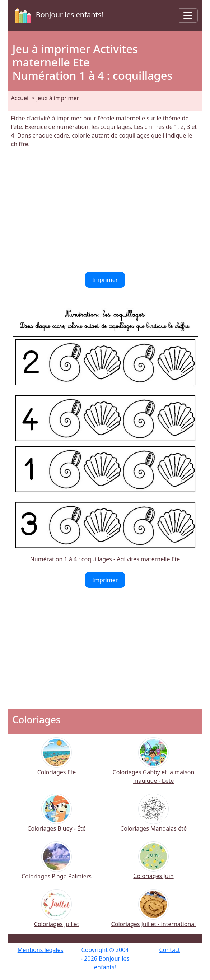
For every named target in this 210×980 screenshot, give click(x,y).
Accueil (21, 98)
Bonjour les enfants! (58, 15)
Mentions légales (41, 950)
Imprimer (105, 280)
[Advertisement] (105, 210)
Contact (170, 950)
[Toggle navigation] (188, 15)
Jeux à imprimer (58, 98)
